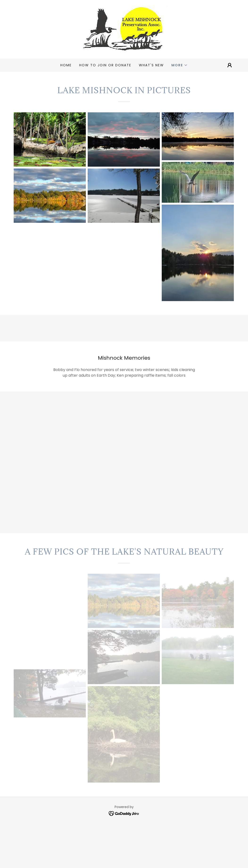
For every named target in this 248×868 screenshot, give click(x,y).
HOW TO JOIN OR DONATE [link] (105, 65)
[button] (180, 65)
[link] (124, 29)
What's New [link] (151, 65)
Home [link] (66, 65)
